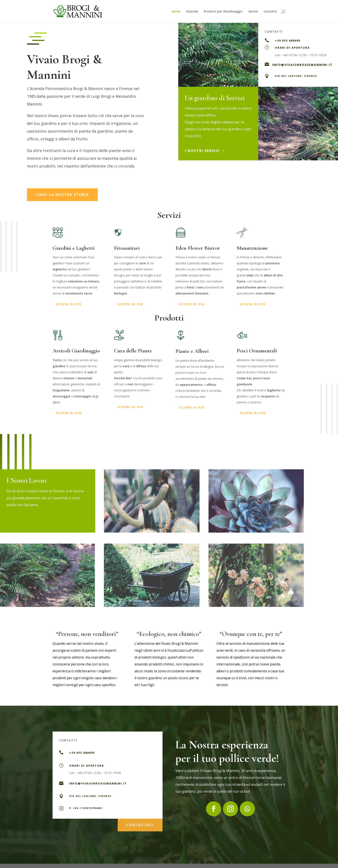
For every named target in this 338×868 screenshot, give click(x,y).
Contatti (270, 12)
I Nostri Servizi (205, 151)
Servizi (253, 12)
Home (176, 12)
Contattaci (283, 93)
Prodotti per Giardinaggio (223, 12)
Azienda (192, 12)
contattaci (140, 823)
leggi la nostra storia (62, 195)
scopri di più (69, 304)
